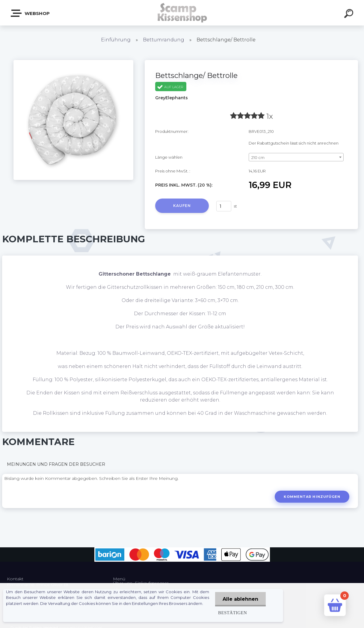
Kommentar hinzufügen (312, 497)
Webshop (31, 13)
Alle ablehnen (240, 599)
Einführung (116, 40)
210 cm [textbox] (258, 157)
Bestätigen (232, 613)
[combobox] (296, 157)
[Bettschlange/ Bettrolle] (73, 62)
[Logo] (182, 13)
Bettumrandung (164, 40)
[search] (350, 14)
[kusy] (224, 206)
